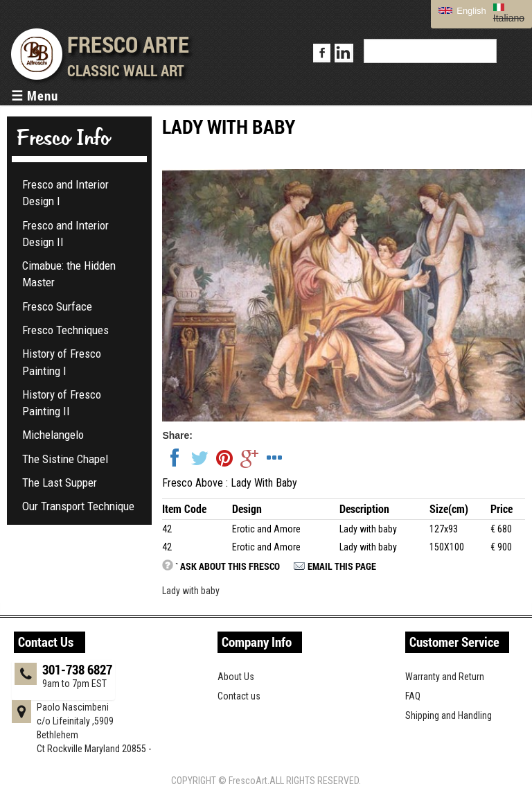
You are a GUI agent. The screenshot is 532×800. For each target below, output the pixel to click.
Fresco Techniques (65, 330)
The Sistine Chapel (65, 459)
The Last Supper (60, 482)
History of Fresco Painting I (62, 362)
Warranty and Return (445, 677)
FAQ (413, 696)
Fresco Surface (57, 306)
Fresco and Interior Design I (65, 193)
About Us (236, 677)
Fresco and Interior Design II (65, 234)
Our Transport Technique (78, 506)
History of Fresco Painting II (62, 403)
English (462, 11)
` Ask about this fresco (228, 566)
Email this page (342, 566)
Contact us (239, 696)
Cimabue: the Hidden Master (69, 274)
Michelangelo (53, 435)
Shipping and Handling (449, 715)
